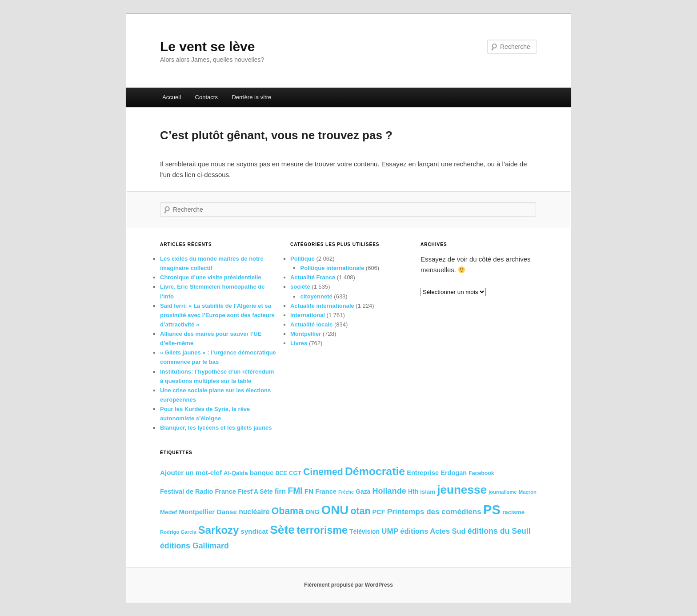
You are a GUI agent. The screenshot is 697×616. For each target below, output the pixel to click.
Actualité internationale (322, 306)
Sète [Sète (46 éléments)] (282, 530)
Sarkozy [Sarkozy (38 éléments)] (219, 530)
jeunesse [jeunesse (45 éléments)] (462, 490)
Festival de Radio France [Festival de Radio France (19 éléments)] (198, 491)
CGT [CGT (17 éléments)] (295, 473)
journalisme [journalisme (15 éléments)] (503, 492)
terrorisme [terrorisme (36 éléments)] (322, 530)
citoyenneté (316, 296)
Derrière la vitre (251, 97)
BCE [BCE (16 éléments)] (281, 473)
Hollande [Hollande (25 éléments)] (389, 491)
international (308, 315)
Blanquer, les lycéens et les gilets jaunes (216, 428)
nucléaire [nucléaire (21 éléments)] (254, 512)
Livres (299, 343)
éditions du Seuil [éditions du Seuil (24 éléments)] (499, 531)
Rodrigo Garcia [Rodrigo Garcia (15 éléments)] (178, 532)
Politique (302, 259)
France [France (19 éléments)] (326, 491)
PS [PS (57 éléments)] (492, 509)
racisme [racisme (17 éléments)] (513, 512)
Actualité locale (311, 324)
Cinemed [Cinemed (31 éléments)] (323, 472)
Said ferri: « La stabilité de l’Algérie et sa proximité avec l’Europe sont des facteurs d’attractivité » (217, 315)
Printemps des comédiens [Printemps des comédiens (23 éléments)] (434, 512)
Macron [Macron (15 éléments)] (528, 492)
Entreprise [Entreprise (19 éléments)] (423, 473)
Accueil (172, 97)
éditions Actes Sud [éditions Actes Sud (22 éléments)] (433, 531)
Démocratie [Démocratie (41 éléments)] (375, 471)
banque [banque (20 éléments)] (262, 473)
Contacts (206, 97)
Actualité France (313, 277)
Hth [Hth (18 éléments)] (413, 491)
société (300, 287)
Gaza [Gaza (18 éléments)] (363, 491)
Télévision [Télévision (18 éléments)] (365, 531)
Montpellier (306, 334)
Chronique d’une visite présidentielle (211, 277)
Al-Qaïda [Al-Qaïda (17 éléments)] (236, 473)
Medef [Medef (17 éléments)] (168, 512)
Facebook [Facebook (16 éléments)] (481, 473)
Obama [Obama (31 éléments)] (288, 511)
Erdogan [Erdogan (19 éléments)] (454, 473)
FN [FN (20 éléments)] (309, 491)
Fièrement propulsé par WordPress (348, 585)
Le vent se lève (207, 46)
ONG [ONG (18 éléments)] (312, 512)
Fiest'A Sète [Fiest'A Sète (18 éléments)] (255, 491)
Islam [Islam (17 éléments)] (428, 492)
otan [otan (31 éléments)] (361, 511)
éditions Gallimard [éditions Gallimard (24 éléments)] (194, 546)
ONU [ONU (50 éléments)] (335, 510)
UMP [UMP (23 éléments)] (390, 531)
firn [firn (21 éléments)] (280, 491)
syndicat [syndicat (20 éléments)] (254, 531)
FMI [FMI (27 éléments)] (295, 491)
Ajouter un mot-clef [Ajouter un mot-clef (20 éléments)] (191, 473)
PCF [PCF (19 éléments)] (379, 512)
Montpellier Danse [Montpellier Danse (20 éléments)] (208, 512)
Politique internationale (332, 268)
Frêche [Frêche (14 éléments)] (346, 492)
